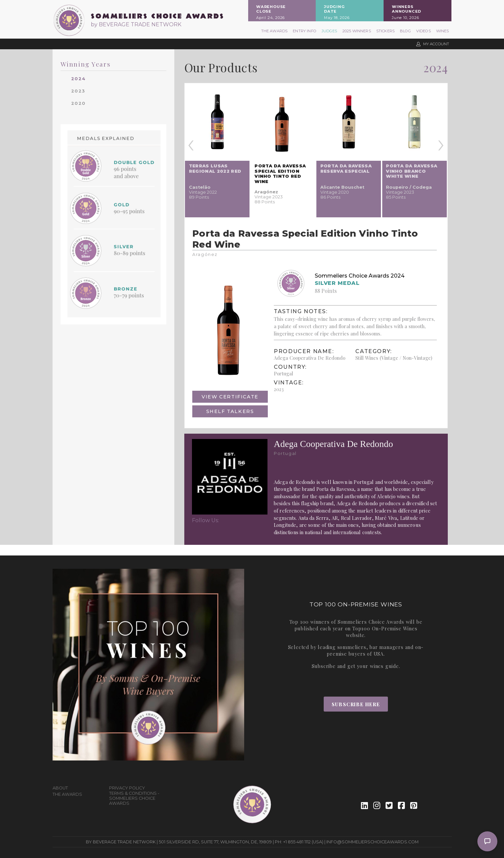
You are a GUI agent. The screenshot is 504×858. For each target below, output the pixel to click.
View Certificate (230, 397)
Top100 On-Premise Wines (385, 628)
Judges (329, 31)
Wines (443, 31)
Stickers (385, 31)
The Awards (274, 31)
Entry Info (305, 31)
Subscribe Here (356, 704)
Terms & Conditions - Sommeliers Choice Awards (134, 798)
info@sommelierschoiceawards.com (372, 842)
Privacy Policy (127, 788)
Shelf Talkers (230, 411)
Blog (405, 31)
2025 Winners (357, 31)
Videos (423, 31)
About (60, 788)
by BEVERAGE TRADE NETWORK (136, 24)
